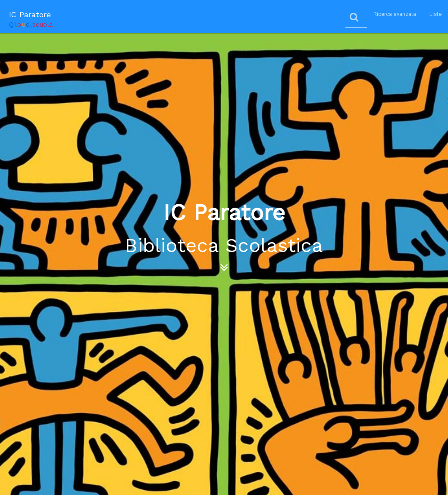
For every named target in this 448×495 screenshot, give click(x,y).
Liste (436, 14)
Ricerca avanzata (395, 14)
